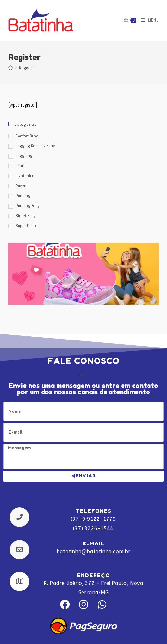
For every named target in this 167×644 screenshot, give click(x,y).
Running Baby (27, 206)
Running (23, 196)
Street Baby (26, 216)
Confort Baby (27, 136)
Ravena (22, 186)
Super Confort (28, 226)
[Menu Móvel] (148, 20)
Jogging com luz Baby (35, 146)
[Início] (11, 68)
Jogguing (24, 156)
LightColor (25, 176)
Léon (20, 166)
